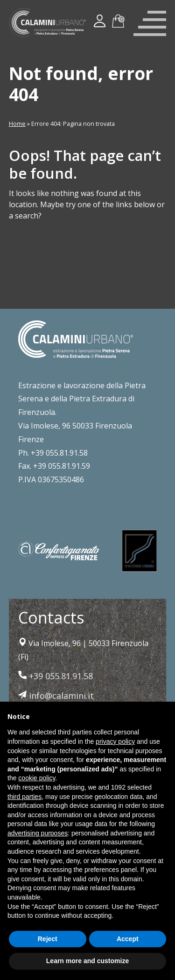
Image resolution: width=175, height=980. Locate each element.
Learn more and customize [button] (87, 961)
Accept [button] (128, 939)
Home (17, 124)
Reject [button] (48, 939)
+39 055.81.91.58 (56, 676)
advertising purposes (38, 833)
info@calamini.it (56, 696)
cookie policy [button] (37, 778)
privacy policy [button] (115, 741)
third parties (24, 797)
